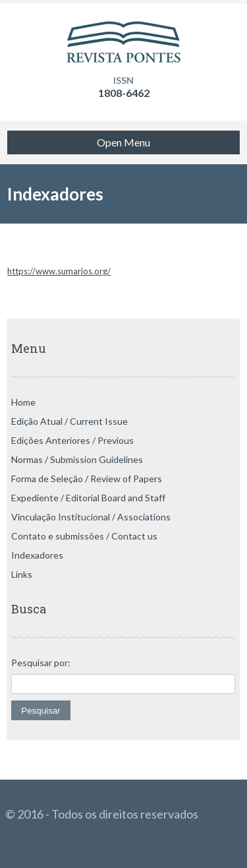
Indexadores (37, 555)
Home (23, 402)
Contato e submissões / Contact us (84, 536)
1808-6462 (124, 93)
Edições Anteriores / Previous (72, 440)
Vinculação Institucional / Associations (91, 517)
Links (22, 574)
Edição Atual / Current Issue (69, 421)
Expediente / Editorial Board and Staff (88, 498)
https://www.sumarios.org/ (59, 271)
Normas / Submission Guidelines (77, 459)
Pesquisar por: (41, 663)
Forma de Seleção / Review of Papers (87, 479)
